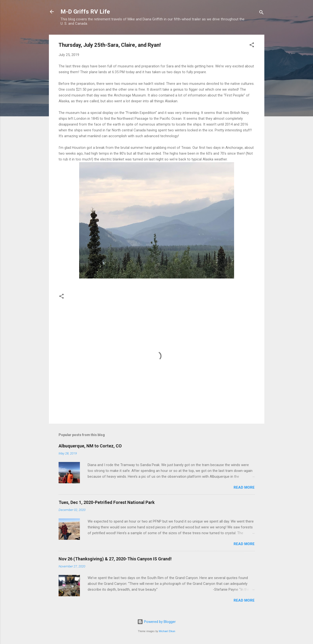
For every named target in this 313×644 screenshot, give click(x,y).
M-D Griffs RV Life (85, 12)
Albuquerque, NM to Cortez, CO (90, 446)
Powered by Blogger (156, 622)
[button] (252, 46)
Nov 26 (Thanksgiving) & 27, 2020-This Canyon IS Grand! (115, 559)
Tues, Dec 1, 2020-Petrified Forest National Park (107, 502)
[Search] (261, 13)
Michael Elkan (167, 631)
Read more (244, 487)
